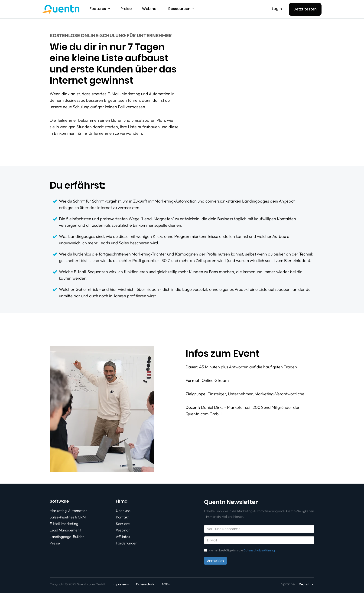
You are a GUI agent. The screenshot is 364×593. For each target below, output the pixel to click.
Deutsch (305, 584)
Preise (126, 9)
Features (98, 9)
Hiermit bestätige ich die (240, 550)
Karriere (123, 524)
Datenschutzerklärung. (260, 550)
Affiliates (123, 537)
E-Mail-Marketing (64, 524)
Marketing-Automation (69, 511)
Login (277, 9)
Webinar (150, 9)
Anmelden (215, 561)
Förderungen (127, 543)
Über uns (123, 511)
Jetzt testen (305, 9)
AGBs (166, 584)
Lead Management (65, 530)
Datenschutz (145, 584)
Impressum (121, 584)
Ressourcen (179, 9)
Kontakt (122, 517)
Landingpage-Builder (67, 537)
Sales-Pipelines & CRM (68, 517)
